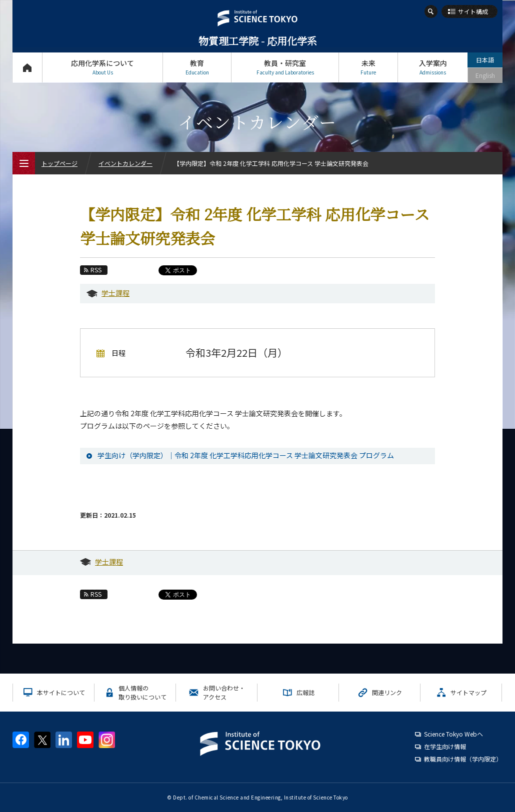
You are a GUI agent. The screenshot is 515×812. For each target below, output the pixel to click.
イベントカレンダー (125, 163)
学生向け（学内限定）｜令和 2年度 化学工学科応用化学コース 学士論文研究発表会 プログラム (246, 455)
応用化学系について (102, 67)
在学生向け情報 (445, 746)
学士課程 (115, 293)
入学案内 (433, 67)
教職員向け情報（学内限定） (463, 759)
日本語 (485, 60)
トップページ (27, 67)
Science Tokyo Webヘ (453, 734)
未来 (368, 67)
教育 (197, 67)
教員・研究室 (285, 67)
